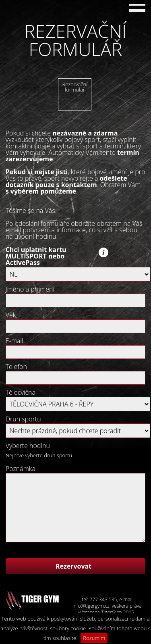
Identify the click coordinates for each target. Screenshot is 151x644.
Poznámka (21, 469)
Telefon (16, 367)
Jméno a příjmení (30, 289)
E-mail (14, 341)
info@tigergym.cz (91, 606)
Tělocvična (21, 392)
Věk (11, 315)
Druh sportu (23, 419)
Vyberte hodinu (28, 446)
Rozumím (94, 638)
